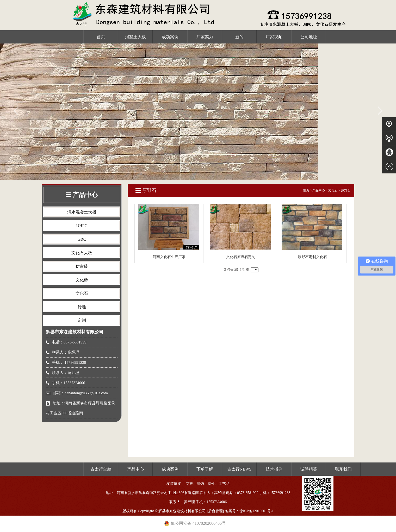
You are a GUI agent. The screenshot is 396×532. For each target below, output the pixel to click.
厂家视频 (274, 37)
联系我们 (343, 469)
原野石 (346, 190)
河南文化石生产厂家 (169, 257)
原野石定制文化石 (312, 257)
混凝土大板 (135, 37)
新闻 (239, 37)
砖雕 (82, 307)
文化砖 (82, 280)
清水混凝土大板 (82, 212)
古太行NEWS (239, 469)
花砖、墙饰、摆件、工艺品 (208, 484)
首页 (101, 37)
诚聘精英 (309, 469)
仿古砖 (82, 266)
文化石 (82, 293)
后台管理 (215, 511)
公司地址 (309, 37)
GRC (82, 239)
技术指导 (274, 469)
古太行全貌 (101, 469)
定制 (82, 320)
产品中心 (319, 190)
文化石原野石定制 (241, 257)
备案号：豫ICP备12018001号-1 (249, 511)
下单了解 (205, 469)
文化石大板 (82, 253)
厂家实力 (205, 37)
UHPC (82, 226)
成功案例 (170, 37)
